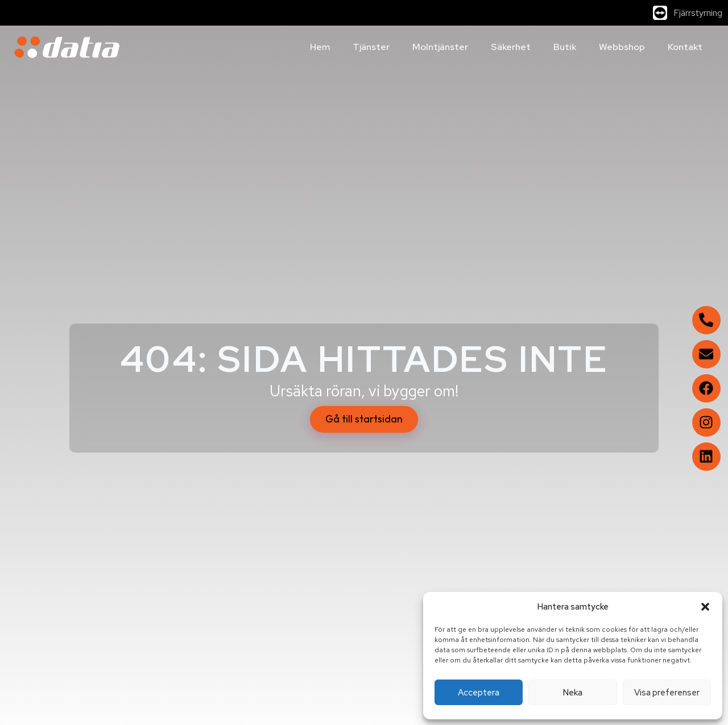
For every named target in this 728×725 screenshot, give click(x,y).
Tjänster (371, 47)
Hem (320, 47)
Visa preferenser (667, 693)
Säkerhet (511, 47)
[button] (705, 607)
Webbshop (622, 47)
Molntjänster (440, 47)
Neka (573, 693)
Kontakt (685, 47)
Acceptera (479, 693)
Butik (565, 47)
